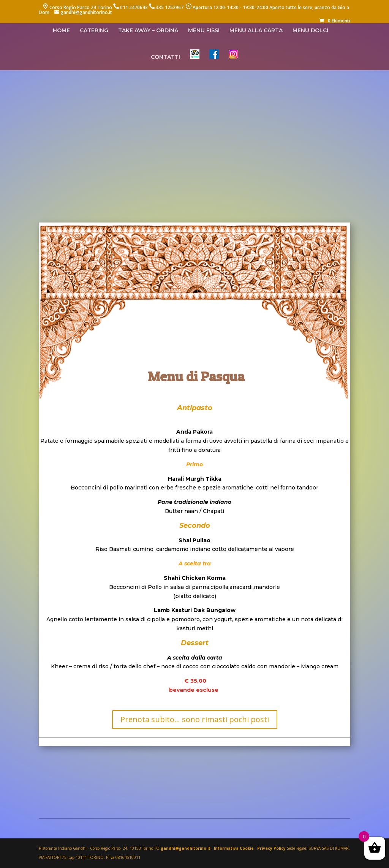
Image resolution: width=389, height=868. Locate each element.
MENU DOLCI (310, 31)
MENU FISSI (204, 31)
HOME (61, 31)
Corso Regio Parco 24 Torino (81, 7)
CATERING (94, 31)
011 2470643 (134, 7)
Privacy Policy (271, 848)
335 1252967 (170, 7)
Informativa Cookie (234, 848)
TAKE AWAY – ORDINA (148, 31)
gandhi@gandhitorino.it (186, 848)
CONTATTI (165, 57)
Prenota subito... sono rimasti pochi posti (195, 719)
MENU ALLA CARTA (256, 31)
